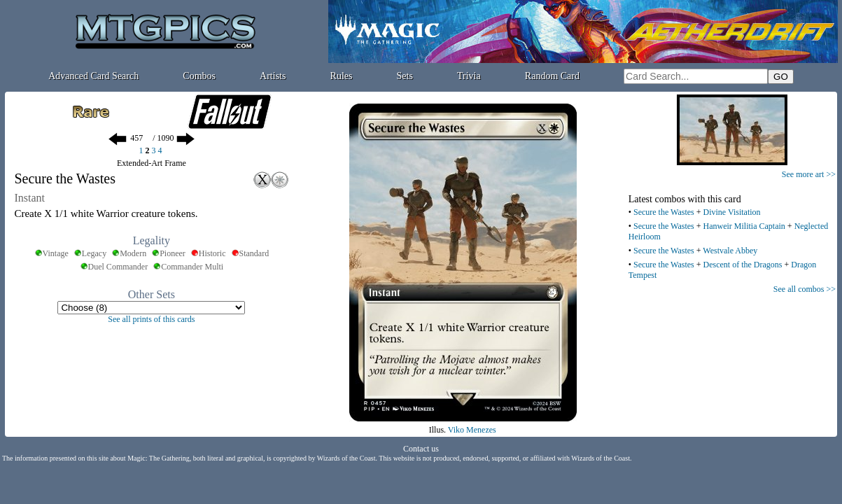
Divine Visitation (732, 212)
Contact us (421, 449)
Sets (405, 76)
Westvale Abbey (730, 251)
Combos (199, 76)
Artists (273, 76)
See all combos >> (805, 289)
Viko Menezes (472, 430)
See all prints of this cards (151, 319)
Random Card (552, 76)
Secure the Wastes (664, 212)
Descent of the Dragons (743, 265)
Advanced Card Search (93, 76)
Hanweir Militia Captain (744, 226)
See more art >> (809, 174)
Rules (342, 76)
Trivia (469, 76)
